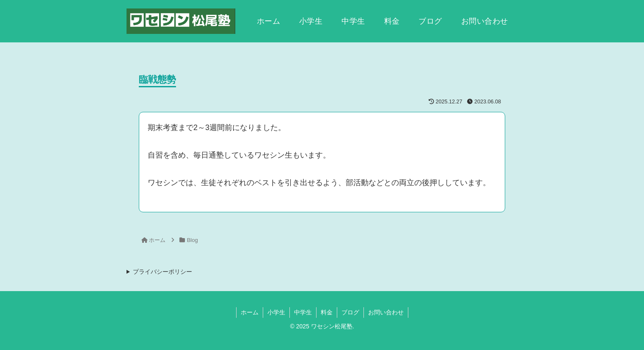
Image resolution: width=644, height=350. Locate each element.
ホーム (250, 312)
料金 (327, 312)
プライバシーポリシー (162, 272)
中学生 (303, 312)
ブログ (350, 312)
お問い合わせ (386, 312)
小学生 (276, 312)
